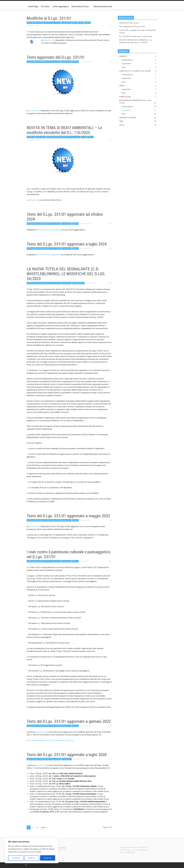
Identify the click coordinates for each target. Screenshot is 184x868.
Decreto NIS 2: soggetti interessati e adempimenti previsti (137, 31)
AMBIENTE (31, 137)
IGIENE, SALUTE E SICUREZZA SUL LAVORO (138, 71)
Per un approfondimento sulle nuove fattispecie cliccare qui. (50, 740)
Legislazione (66, 23)
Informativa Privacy (80, 8)
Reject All (32, 858)
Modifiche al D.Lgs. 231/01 (49, 18)
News (75, 23)
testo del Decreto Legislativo (49, 230)
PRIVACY (138, 86)
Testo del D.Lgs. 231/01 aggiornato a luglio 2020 (67, 755)
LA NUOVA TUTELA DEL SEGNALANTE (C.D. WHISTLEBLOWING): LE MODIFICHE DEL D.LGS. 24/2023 (66, 274)
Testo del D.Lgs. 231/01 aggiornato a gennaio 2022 (69, 721)
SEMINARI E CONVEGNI (138, 118)
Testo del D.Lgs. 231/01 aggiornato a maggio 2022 (68, 516)
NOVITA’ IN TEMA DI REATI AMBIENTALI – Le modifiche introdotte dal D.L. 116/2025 (64, 130)
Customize (16, 858)
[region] (32, 850)
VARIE (81, 23)
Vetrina (87, 23)
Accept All (48, 858)
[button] (155, 6)
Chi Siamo (45, 6)
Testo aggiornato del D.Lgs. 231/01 (56, 57)
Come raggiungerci (61, 6)
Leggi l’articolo (32, 200)
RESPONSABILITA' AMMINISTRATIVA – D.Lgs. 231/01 (138, 102)
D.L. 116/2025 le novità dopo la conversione (136, 36)
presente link (49, 40)
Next (44, 827)
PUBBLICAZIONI (138, 97)
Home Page (33, 6)
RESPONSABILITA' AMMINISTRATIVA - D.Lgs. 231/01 (44, 23)
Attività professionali (103, 6)
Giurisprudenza (139, 60)
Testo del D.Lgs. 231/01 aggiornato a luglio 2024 (67, 244)
